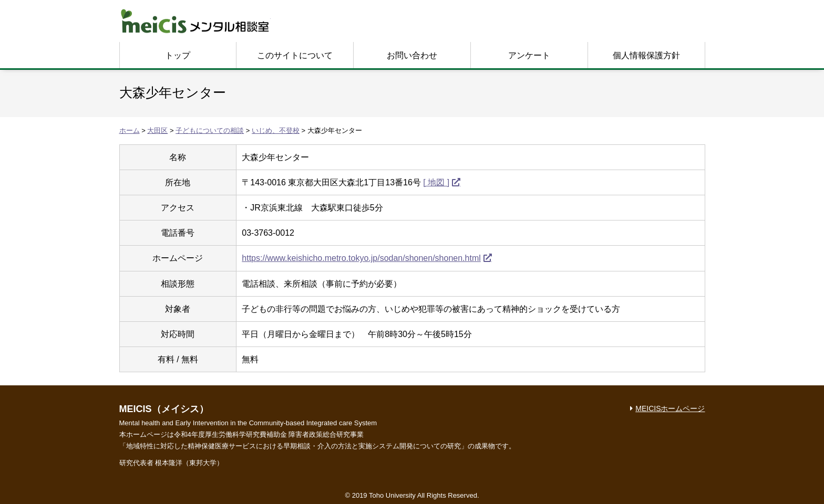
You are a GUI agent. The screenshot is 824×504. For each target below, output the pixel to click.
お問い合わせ (412, 55)
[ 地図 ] (436, 182)
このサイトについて (295, 55)
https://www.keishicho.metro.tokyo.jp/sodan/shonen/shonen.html (361, 258)
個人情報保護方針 (646, 55)
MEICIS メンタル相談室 (195, 21)
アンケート (529, 55)
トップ (178, 55)
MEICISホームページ (670, 408)
